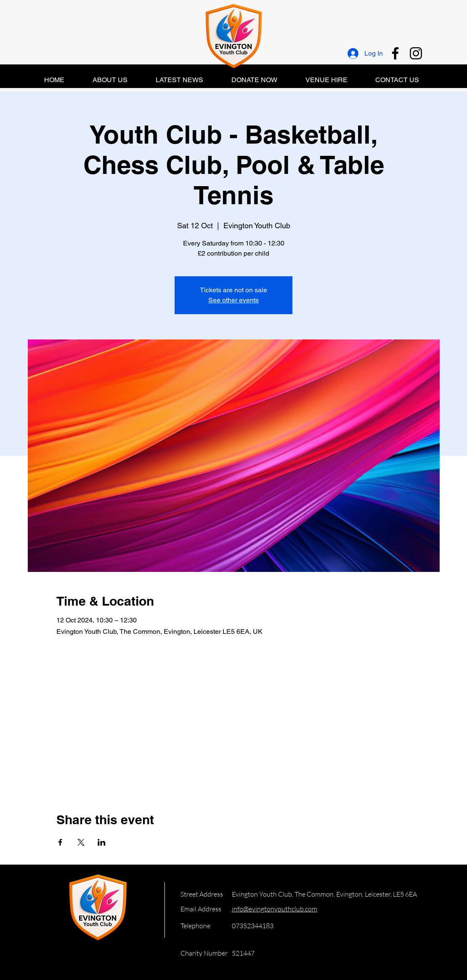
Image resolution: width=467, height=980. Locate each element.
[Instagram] (416, 53)
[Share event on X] (81, 842)
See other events (233, 300)
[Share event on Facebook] (60, 842)
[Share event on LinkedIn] (102, 842)
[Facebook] (395, 53)
